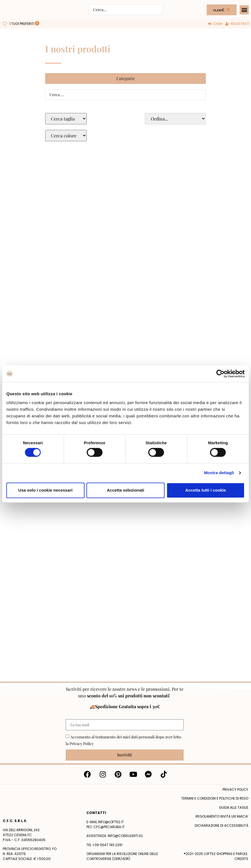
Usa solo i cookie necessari (45, 490)
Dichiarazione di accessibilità (221, 825)
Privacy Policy (82, 744)
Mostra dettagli (219, 473)
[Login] (215, 24)
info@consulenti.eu (125, 836)
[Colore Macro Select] (66, 136)
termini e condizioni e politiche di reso (215, 798)
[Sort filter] (175, 119)
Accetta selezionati (125, 490)
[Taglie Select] (66, 119)
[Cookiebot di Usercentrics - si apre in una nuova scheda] (220, 374)
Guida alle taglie (234, 807)
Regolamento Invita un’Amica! (222, 816)
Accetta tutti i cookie (206, 490)
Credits (241, 859)
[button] (244, 10)
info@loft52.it (111, 822)
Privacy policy (235, 789)
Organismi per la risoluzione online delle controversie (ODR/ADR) (122, 856)
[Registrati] (237, 24)
